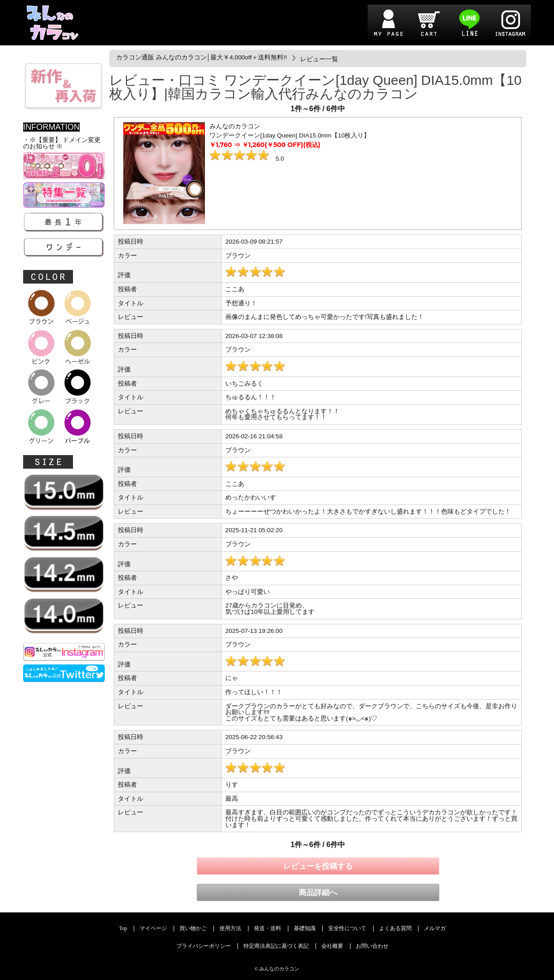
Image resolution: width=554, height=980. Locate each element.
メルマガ (435, 929)
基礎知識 (305, 929)
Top (123, 929)
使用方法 (230, 929)
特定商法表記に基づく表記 (276, 946)
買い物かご (193, 929)
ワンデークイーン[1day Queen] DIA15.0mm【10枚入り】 (290, 135)
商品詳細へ (318, 893)
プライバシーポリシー (204, 946)
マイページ (153, 929)
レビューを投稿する (318, 866)
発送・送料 (267, 929)
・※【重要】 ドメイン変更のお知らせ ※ (62, 143)
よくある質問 (395, 929)
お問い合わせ (372, 946)
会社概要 (332, 946)
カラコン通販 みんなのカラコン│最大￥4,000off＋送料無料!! (202, 57)
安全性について (347, 929)
